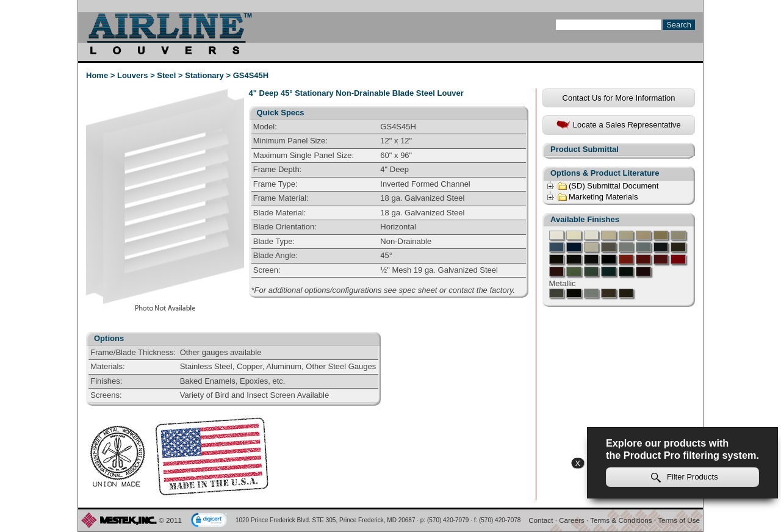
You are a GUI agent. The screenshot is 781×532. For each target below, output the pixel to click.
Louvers (133, 75)
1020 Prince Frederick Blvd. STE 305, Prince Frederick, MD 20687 (326, 520)
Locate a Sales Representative (619, 125)
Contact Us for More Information (619, 98)
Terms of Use (679, 520)
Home (97, 75)
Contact (541, 520)
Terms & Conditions (621, 520)
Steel (166, 75)
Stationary (204, 75)
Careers (572, 520)
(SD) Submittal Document (608, 186)
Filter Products (685, 477)
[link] (209, 521)
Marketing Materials (597, 197)
